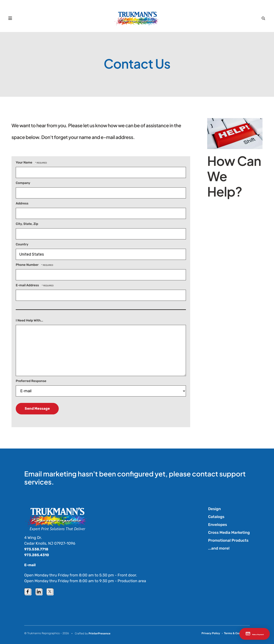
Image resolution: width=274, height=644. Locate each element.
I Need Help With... (29, 320)
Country (22, 244)
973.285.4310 (37, 555)
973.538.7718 (37, 549)
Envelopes (218, 525)
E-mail (30, 565)
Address (22, 203)
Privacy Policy (211, 633)
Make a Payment (244, 634)
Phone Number (27, 265)
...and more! (219, 548)
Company (23, 183)
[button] (12, 18)
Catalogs (216, 517)
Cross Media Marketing (229, 533)
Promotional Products (228, 540)
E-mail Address (28, 285)
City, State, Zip (27, 224)
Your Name (24, 162)
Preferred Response (31, 381)
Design (214, 509)
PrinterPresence (99, 633)
